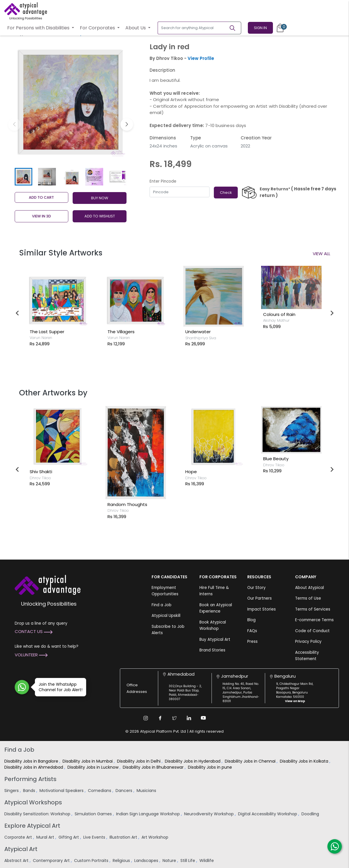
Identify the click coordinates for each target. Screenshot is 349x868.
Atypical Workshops (33, 802)
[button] (127, 124)
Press (252, 641)
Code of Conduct (312, 631)
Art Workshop (155, 837)
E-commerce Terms (314, 620)
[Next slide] (332, 313)
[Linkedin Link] (189, 718)
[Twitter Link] (175, 718)
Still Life (188, 861)
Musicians (147, 791)
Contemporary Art (52, 861)
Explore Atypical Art (32, 826)
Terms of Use (308, 598)
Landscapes (147, 861)
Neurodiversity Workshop (210, 814)
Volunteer (31, 655)
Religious (122, 861)
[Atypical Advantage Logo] (48, 584)
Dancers (124, 791)
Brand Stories (212, 650)
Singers (12, 791)
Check (226, 193)
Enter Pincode (163, 181)
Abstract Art (17, 861)
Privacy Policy (308, 641)
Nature (170, 861)
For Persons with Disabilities (39, 28)
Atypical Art (21, 849)
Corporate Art (19, 837)
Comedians (100, 791)
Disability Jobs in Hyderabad (193, 761)
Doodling (311, 814)
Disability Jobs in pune (211, 767)
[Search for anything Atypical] (193, 28)
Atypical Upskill (166, 616)
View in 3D (41, 216)
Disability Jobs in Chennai (251, 761)
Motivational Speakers (62, 791)
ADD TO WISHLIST (100, 216)
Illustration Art (124, 837)
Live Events (95, 837)
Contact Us (34, 631)
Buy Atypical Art (215, 639)
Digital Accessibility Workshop (268, 814)
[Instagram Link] (146, 718)
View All (321, 254)
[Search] (235, 28)
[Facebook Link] (160, 718)
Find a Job (162, 605)
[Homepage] (26, 11)
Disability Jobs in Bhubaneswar (154, 767)
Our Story (256, 588)
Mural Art (46, 837)
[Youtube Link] (203, 718)
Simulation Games (94, 814)
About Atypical (310, 588)
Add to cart (41, 197)
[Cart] (280, 28)
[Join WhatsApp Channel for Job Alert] (22, 687)
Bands (30, 791)
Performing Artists (30, 779)
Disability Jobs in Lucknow (94, 767)
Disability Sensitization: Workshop (38, 814)
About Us (136, 28)
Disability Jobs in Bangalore (32, 761)
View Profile (201, 58)
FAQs (252, 631)
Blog (251, 620)
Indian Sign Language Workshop (149, 814)
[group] (71, 102)
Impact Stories (262, 609)
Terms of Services (313, 609)
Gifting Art (69, 837)
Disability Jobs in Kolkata (305, 761)
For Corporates (98, 28)
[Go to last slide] (18, 313)
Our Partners (260, 598)
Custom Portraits (92, 861)
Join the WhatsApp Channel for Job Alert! (59, 687)
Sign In (260, 28)
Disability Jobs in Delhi (139, 761)
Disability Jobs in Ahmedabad (34, 767)
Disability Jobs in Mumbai (88, 761)
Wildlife (207, 861)
